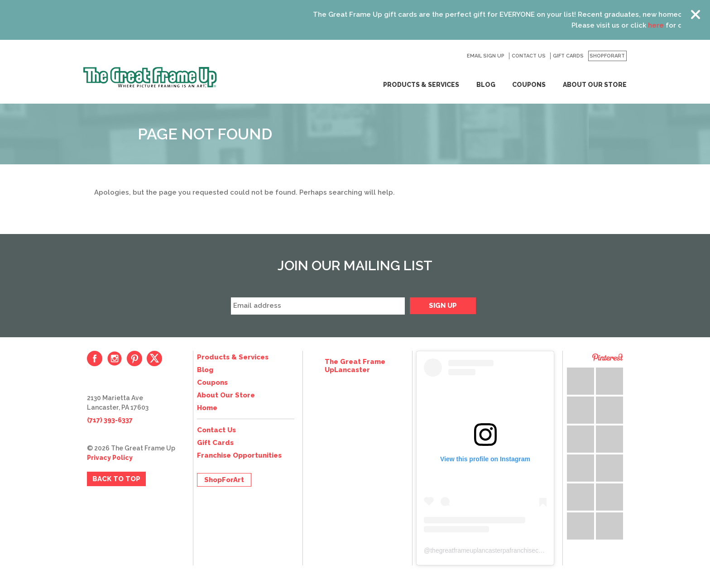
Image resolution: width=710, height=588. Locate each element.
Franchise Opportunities (239, 455)
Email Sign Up (486, 56)
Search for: (455, 56)
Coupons (529, 85)
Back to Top (116, 479)
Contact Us (529, 56)
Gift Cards (568, 56)
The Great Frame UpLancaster (355, 366)
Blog (486, 85)
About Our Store (595, 85)
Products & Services (421, 85)
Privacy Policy (110, 458)
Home (207, 408)
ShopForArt (607, 56)
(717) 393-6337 (110, 420)
